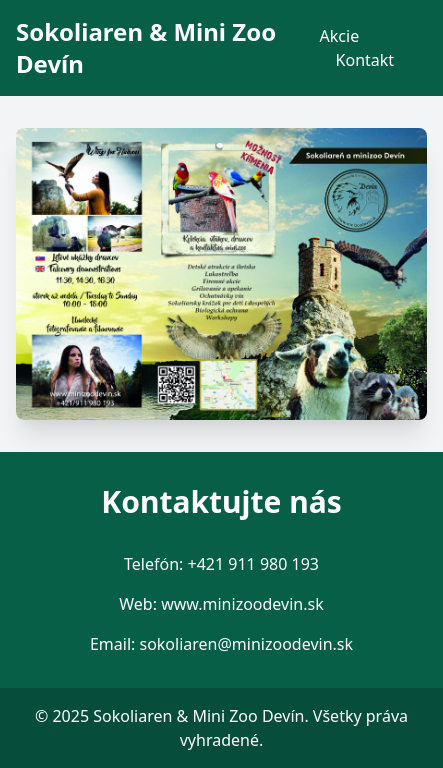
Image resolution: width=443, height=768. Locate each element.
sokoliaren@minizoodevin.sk (246, 644)
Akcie (340, 36)
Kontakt (365, 60)
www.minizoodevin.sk (242, 604)
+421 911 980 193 (253, 564)
